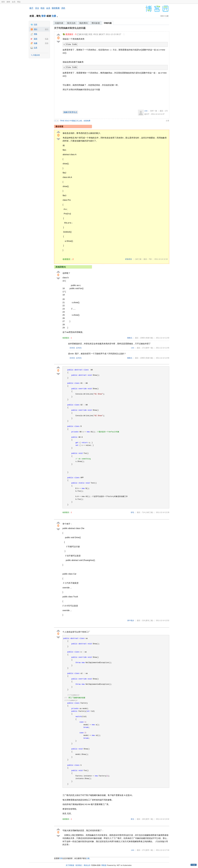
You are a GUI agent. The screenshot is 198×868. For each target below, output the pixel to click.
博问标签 (96, 23)
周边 (19, 2)
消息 (63, 8)
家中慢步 (131, 621)
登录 (44, 16)
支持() (72, 348)
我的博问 (84, 23)
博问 (36, 29)
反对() (79, 348)
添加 (47, 43)
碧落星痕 (128, 259)
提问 (47, 29)
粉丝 (43, 8)
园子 (31, 8)
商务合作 (87, 865)
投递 (47, 39)
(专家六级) (149, 338)
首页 (3, 2)
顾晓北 (130, 338)
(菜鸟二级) (149, 621)
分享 (168, 121)
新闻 (8, 2)
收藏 (36, 43)
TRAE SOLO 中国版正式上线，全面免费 (75, 121)
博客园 (104, 865)
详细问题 (108, 23)
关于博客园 (70, 865)
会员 (14, 2)
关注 (37, 8)
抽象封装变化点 (70, 112)
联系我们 (79, 865)
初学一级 (154, 111)
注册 (54, 16)
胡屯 (132, 512)
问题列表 (59, 23)
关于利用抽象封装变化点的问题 (70, 28)
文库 (36, 48)
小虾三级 (138, 259)
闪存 (36, 24)
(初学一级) (149, 348)
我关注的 (71, 23)
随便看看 (56, 8)
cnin (146, 111)
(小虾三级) (149, 512)
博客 (36, 34)
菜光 (132, 819)
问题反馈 (36, 55)
